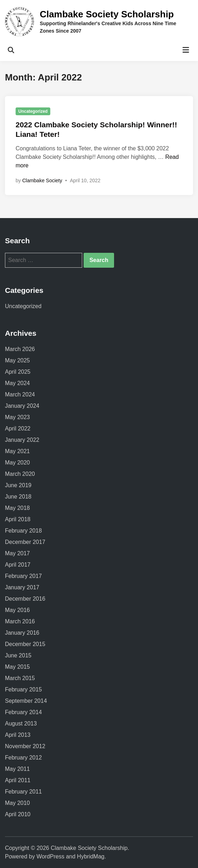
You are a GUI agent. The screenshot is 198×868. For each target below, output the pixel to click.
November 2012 (25, 746)
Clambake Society (42, 180)
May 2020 (17, 463)
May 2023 (17, 417)
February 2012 (23, 758)
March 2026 (20, 349)
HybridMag (90, 856)
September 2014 (26, 701)
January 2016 (22, 633)
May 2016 (17, 610)
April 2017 (18, 565)
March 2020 (20, 474)
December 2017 (25, 542)
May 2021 (17, 451)
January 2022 (22, 440)
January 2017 (22, 587)
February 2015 (23, 689)
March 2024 (20, 394)
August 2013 (21, 724)
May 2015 (17, 667)
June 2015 (18, 655)
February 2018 (23, 531)
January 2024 (22, 406)
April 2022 (18, 429)
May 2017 (17, 553)
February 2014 (23, 712)
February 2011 (23, 792)
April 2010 (18, 814)
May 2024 (17, 383)
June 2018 (18, 497)
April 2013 (18, 735)
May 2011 (17, 769)
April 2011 (18, 780)
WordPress (50, 856)
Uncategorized (33, 111)
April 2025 (18, 372)
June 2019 (18, 485)
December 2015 (25, 644)
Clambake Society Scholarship (107, 14)
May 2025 (17, 360)
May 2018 (17, 508)
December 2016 (25, 599)
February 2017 (23, 576)
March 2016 (20, 621)
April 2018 (18, 519)
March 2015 (20, 678)
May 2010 (17, 803)
